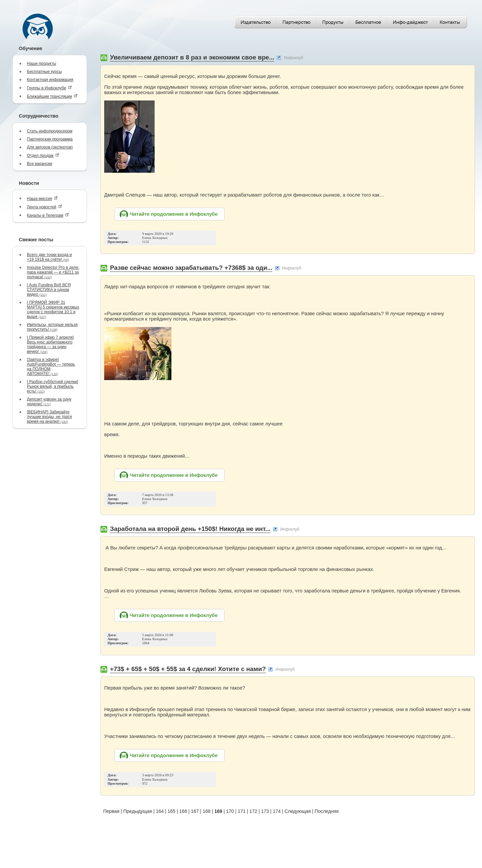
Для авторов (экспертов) (50, 147)
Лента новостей (45, 207)
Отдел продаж (43, 155)
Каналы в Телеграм (48, 215)
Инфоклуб (294, 58)
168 (207, 811)
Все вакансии (39, 164)
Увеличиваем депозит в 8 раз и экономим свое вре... (192, 57)
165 (172, 811)
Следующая (297, 811)
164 (160, 811)
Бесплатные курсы (44, 72)
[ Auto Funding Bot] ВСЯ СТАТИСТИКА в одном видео (49, 290)
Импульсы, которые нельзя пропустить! (52, 327)
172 (253, 811)
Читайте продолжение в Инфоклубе (174, 214)
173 (265, 811)
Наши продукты (42, 64)
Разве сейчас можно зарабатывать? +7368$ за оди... (191, 268)
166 (183, 811)
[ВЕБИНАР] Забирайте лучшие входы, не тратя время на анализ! (49, 417)
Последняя (327, 811)
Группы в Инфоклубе (49, 88)
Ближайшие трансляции (52, 96)
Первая (111, 811)
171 (242, 811)
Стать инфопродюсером (50, 131)
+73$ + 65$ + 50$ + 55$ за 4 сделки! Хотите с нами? (188, 669)
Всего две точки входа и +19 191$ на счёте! (49, 257)
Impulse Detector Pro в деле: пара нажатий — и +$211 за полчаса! (53, 272)
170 (230, 811)
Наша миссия (42, 198)
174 (277, 811)
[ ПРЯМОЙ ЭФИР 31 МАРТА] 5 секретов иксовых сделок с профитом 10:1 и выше (53, 309)
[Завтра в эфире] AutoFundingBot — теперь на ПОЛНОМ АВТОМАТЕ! (51, 367)
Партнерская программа (50, 139)
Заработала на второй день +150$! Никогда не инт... (190, 529)
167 (195, 811)
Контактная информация (50, 80)
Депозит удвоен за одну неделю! (49, 402)
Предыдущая (138, 811)
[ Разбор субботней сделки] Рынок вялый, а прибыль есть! (52, 386)
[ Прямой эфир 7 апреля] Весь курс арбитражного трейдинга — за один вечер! (50, 344)
